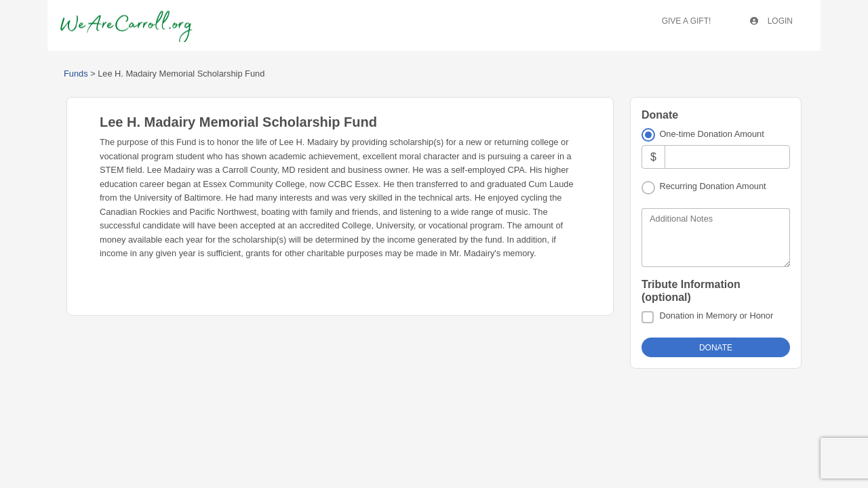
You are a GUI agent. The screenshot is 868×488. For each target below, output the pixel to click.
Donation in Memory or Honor (716, 316)
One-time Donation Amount (711, 134)
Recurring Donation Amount (712, 186)
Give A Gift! (687, 21)
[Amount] (727, 157)
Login (771, 21)
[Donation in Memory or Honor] (648, 317)
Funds (76, 74)
